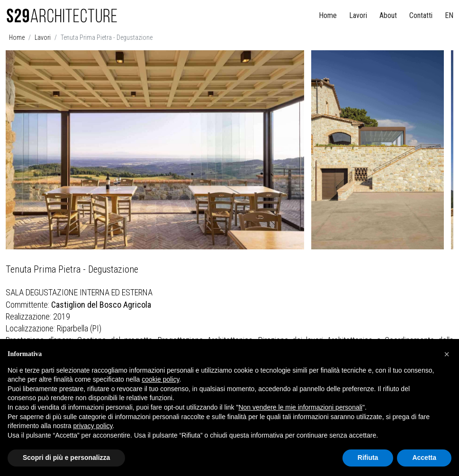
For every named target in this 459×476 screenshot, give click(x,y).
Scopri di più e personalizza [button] (66, 458)
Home (328, 15)
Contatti (421, 15)
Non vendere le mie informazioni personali (300, 407)
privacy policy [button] (93, 426)
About (388, 15)
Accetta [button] (424, 458)
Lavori (358, 15)
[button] (447, 354)
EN (449, 15)
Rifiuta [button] (368, 458)
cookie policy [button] (160, 379)
